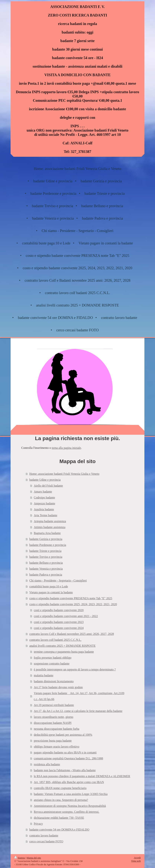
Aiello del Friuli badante (48, 486)
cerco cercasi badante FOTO (46, 841)
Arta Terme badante (46, 515)
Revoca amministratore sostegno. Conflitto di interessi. (67, 812)
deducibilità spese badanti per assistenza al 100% (63, 735)
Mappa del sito (34, 858)
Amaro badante (43, 492)
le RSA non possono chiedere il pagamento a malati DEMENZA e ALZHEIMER (82, 776)
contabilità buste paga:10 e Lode (49, 586)
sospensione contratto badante (52, 664)
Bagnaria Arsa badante (47, 533)
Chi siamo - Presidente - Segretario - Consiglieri (58, 580)
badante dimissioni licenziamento (54, 681)
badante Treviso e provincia (46, 557)
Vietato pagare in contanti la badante (51, 592)
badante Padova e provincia (46, 575)
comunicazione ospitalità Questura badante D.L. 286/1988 (68, 758)
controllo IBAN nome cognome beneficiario (60, 788)
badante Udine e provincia (45, 480)
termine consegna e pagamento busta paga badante (64, 652)
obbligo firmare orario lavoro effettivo (57, 747)
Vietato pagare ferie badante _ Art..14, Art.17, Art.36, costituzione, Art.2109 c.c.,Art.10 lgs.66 (79, 696)
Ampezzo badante (45, 503)
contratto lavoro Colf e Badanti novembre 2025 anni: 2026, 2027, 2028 (72, 634)
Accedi (137, 858)
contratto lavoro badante (44, 835)
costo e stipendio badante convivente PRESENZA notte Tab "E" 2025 (71, 598)
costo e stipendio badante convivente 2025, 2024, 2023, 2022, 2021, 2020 (73, 604)
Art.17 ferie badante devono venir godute (58, 687)
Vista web (136, 861)
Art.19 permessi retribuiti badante (54, 705)
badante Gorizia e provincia (46, 539)
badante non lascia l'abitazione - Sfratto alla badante (65, 770)
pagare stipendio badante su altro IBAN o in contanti (65, 752)
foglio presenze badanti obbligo (53, 658)
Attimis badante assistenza (50, 527)
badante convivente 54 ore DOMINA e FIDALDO (59, 830)
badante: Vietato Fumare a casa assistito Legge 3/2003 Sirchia (71, 794)
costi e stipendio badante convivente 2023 (59, 622)
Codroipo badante (44, 497)
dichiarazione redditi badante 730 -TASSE (59, 818)
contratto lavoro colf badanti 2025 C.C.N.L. (55, 640)
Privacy (38, 824)
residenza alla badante (47, 764)
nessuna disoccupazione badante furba (57, 729)
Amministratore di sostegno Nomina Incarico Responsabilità (70, 806)
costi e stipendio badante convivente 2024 (59, 628)
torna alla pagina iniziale (66, 448)
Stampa (20, 858)
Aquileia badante (44, 509)
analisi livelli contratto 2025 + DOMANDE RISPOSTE (63, 646)
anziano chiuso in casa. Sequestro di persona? (61, 800)
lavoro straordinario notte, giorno (54, 717)
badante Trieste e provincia (45, 551)
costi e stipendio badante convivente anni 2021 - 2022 (66, 616)
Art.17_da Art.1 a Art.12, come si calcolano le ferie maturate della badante (78, 711)
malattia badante (44, 675)
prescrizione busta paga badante (53, 741)
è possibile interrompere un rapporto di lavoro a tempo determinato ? (75, 669)
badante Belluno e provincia (46, 563)
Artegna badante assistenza (50, 521)
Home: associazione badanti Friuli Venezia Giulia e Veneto (64, 474)
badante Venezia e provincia (46, 569)
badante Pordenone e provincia (48, 545)
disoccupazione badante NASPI (53, 723)
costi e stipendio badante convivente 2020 (59, 610)
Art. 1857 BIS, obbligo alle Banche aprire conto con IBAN (69, 782)
